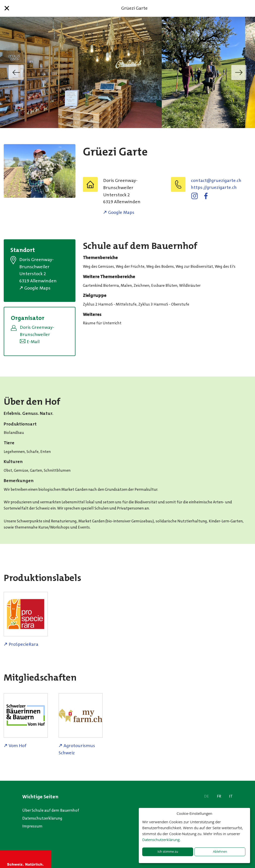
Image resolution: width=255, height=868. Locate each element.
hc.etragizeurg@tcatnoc (216, 180)
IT (231, 796)
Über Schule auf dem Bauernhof (51, 810)
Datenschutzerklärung (42, 818)
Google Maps (121, 212)
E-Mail (33, 342)
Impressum (32, 826)
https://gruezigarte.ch (214, 187)
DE (207, 796)
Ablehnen (220, 852)
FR (219, 796)
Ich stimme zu (168, 852)
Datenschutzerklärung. (161, 840)
